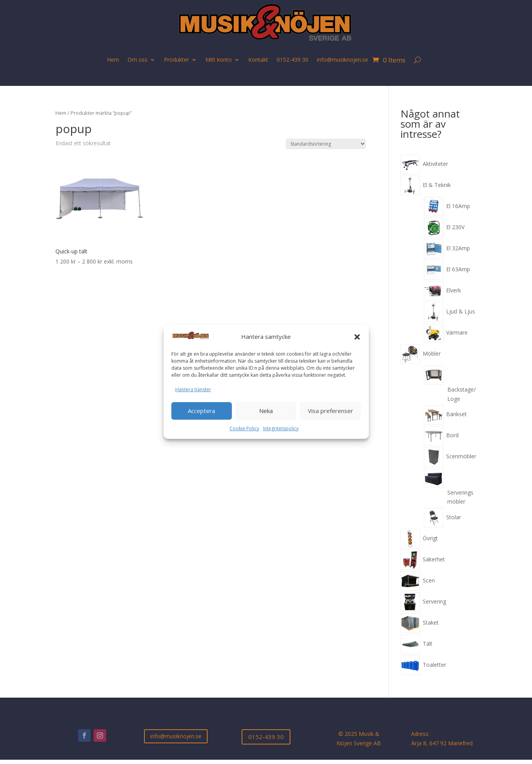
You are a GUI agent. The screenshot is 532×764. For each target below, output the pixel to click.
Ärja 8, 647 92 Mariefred (442, 743)
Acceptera (201, 411)
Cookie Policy (244, 428)
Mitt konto (219, 60)
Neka (266, 411)
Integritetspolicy (281, 428)
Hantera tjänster (193, 389)
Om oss (138, 60)
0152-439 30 (293, 60)
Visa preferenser (331, 411)
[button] (357, 337)
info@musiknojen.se (343, 60)
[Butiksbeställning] (326, 144)
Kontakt (258, 60)
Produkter (176, 60)
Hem (113, 60)
